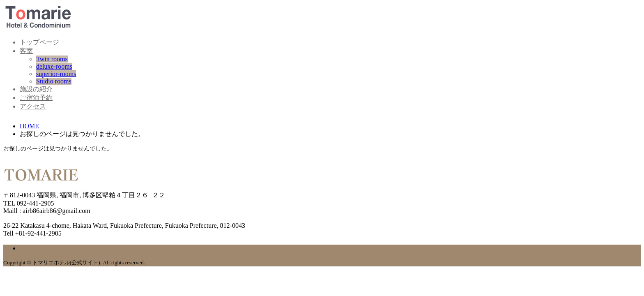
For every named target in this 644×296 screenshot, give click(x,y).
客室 (26, 51)
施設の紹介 (36, 89)
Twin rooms (52, 59)
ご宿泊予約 (36, 98)
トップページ (39, 42)
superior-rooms (56, 74)
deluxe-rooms (54, 66)
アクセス (33, 106)
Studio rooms (54, 81)
